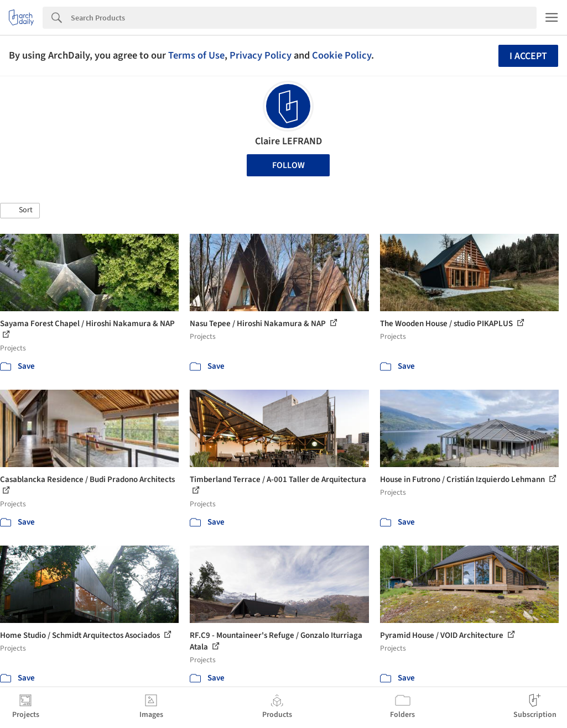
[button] (20, 211)
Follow (288, 165)
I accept (528, 56)
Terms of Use (196, 55)
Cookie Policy (342, 55)
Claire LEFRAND (288, 141)
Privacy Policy (261, 55)
